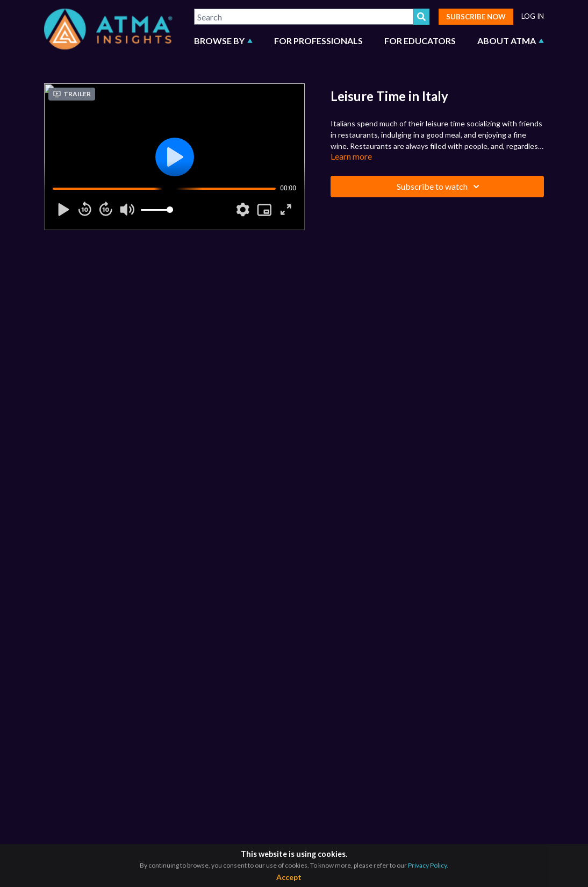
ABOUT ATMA (511, 41)
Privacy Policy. (428, 865)
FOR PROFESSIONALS (318, 41)
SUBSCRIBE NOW (476, 17)
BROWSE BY (223, 41)
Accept (289, 877)
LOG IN (533, 16)
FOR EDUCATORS (420, 41)
